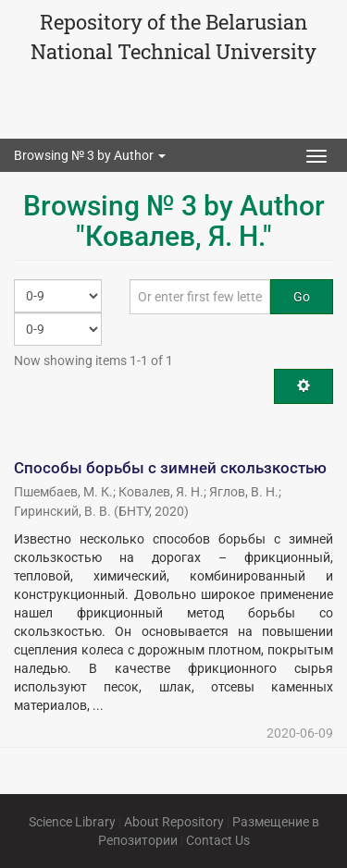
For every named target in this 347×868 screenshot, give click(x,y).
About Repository (174, 822)
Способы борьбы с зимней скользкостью (170, 468)
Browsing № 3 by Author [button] (90, 155)
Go (302, 297)
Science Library (72, 822)
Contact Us (218, 840)
